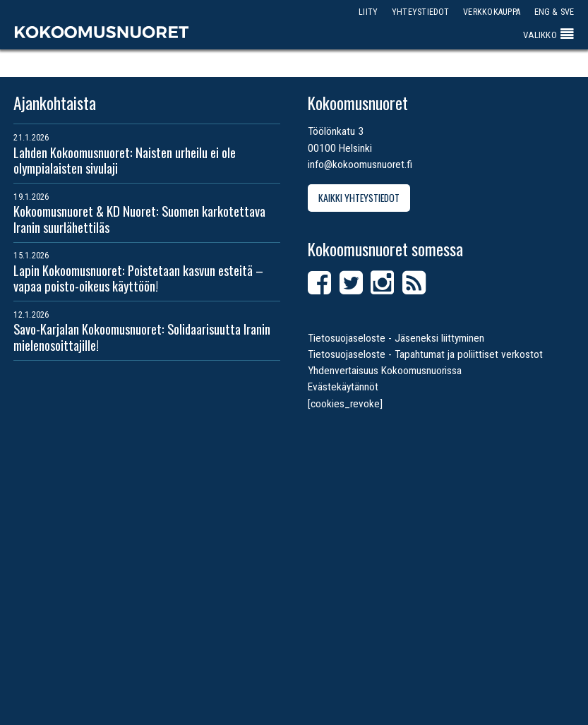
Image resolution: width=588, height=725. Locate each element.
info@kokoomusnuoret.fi (360, 164)
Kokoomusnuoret (102, 32)
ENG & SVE (554, 12)
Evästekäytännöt (343, 387)
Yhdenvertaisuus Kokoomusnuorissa (385, 371)
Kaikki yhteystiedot (359, 197)
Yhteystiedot (421, 12)
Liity (368, 12)
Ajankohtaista (55, 103)
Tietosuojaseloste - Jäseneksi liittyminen (396, 338)
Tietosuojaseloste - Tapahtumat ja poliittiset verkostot (425, 354)
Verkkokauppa (492, 12)
